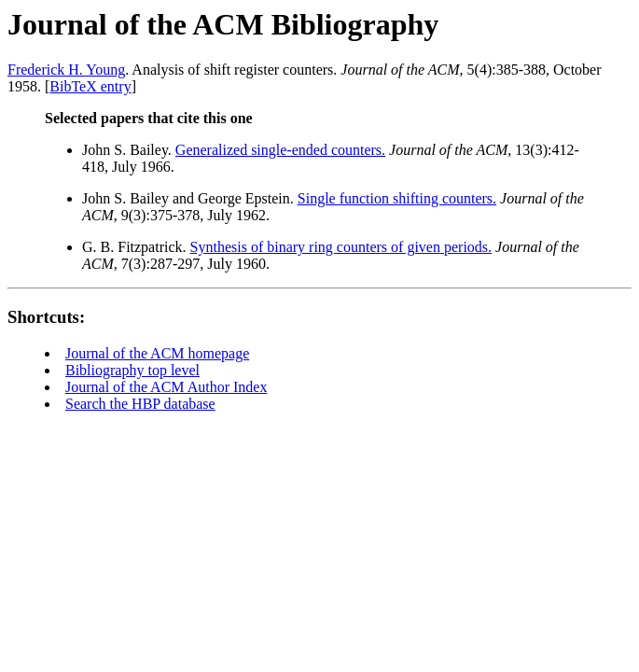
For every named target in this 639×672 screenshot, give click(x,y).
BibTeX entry (90, 86)
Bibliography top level (132, 370)
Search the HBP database (140, 404)
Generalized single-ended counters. (280, 150)
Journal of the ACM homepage (157, 353)
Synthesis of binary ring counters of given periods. (341, 247)
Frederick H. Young (66, 70)
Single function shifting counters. (397, 198)
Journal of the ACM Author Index (166, 387)
